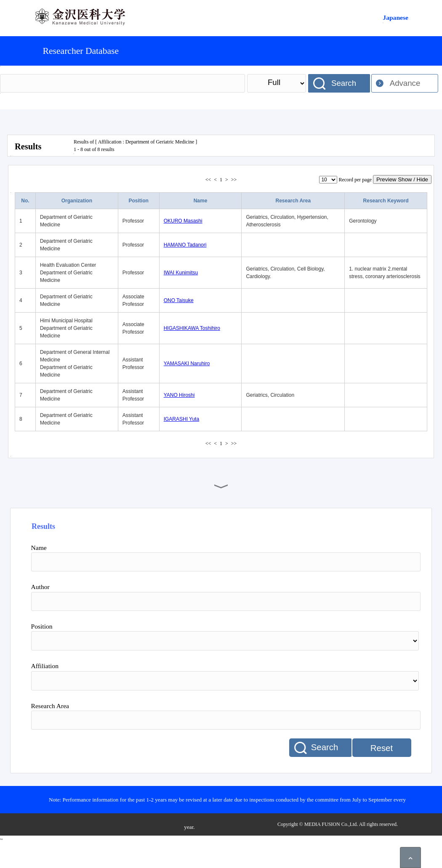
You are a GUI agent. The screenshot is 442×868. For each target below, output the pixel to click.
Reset (382, 748)
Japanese (395, 17)
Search (344, 83)
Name (201, 201)
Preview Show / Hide (402, 179)
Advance (405, 83)
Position (139, 201)
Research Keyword (386, 201)
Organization (77, 201)
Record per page (355, 180)
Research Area (293, 201)
